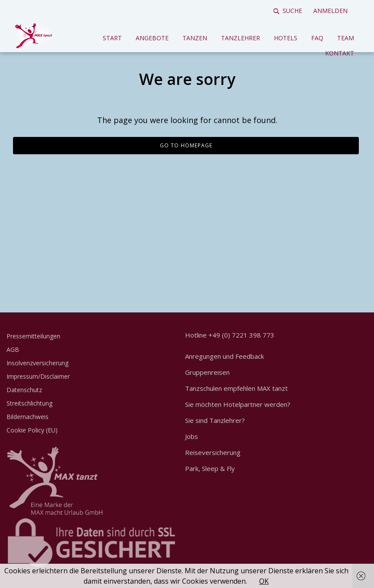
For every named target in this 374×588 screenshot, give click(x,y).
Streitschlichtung (29, 403)
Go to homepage (186, 145)
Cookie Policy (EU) (32, 430)
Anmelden (330, 11)
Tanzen (195, 38)
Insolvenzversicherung (37, 363)
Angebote (152, 38)
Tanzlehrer (241, 38)
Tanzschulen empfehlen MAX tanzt (236, 388)
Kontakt (340, 53)
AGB (13, 349)
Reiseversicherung (213, 452)
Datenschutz (24, 390)
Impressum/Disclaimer (38, 376)
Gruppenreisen (207, 372)
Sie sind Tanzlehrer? (215, 420)
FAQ (317, 38)
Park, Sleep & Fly (210, 468)
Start (112, 38)
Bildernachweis (28, 417)
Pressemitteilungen (33, 336)
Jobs (192, 436)
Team (346, 38)
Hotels (286, 38)
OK (264, 581)
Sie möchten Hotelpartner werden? (238, 404)
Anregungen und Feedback (224, 356)
